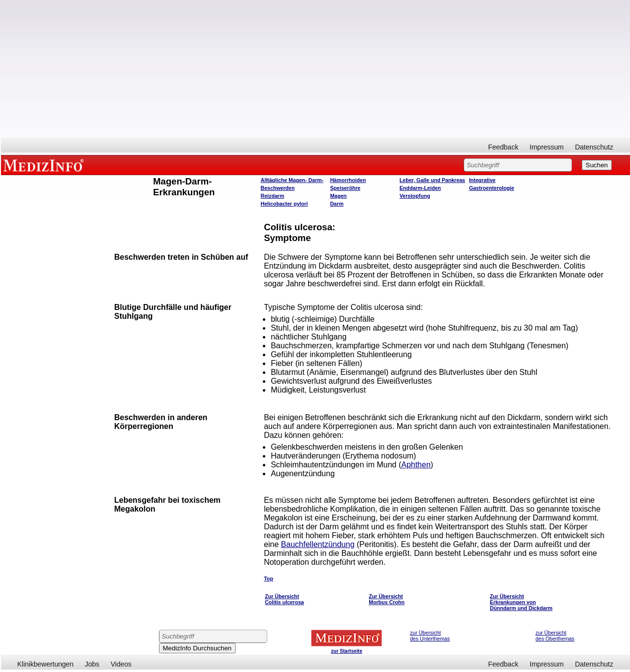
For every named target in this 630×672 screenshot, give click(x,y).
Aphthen (416, 465)
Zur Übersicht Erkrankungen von (513, 599)
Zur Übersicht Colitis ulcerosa (284, 599)
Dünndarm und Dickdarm (521, 608)
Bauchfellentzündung (318, 544)
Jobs (92, 664)
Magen (339, 196)
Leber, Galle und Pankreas (432, 180)
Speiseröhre (346, 188)
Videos (121, 664)
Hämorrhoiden (348, 180)
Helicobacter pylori (284, 204)
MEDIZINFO (45, 165)
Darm (337, 204)
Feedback (503, 147)
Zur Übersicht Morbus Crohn (387, 599)
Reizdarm (273, 196)
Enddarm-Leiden (420, 188)
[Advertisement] (315, 69)
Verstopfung (415, 196)
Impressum (547, 147)
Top (268, 579)
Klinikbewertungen (45, 664)
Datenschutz (594, 147)
